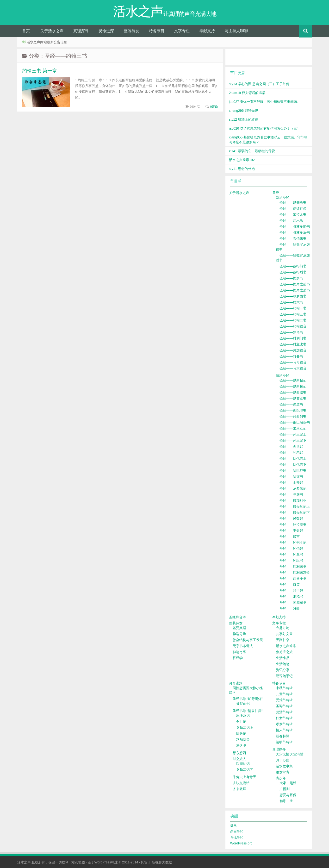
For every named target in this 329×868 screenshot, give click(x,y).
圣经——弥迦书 (291, 494)
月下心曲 (283, 760)
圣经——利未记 (291, 452)
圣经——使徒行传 (293, 208)
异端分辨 (239, 634)
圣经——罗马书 (291, 332)
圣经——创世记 (291, 446)
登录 (234, 825)
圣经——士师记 (291, 482)
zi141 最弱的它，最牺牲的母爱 (252, 151)
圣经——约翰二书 (293, 320)
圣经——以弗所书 (293, 202)
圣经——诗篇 (290, 585)
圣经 (276, 193)
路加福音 (243, 740)
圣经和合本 (237, 617)
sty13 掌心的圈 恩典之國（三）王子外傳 (259, 84)
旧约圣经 (283, 375)
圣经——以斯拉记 (293, 386)
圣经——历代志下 (293, 464)
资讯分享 (283, 670)
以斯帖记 (243, 764)
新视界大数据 (162, 862)
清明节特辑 (284, 742)
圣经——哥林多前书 (295, 226)
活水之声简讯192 (242, 160)
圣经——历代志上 (293, 458)
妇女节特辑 (284, 718)
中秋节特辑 (284, 688)
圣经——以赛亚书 (293, 398)
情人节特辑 (284, 730)
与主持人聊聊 (236, 31)
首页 (26, 31)
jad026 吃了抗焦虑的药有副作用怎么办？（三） (265, 128)
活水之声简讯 (286, 646)
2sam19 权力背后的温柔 (247, 93)
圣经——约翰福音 (293, 326)
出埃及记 (243, 716)
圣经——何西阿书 (293, 416)
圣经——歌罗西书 (293, 296)
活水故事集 (284, 766)
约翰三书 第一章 (40, 71)
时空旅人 (239, 759)
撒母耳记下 (245, 770)
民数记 (241, 734)
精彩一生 (286, 801)
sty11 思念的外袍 (242, 169)
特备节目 (157, 31)
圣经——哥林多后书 (295, 232)
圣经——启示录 (291, 220)
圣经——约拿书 (291, 555)
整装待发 (131, 31)
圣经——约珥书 (291, 561)
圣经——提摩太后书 (295, 290)
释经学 (238, 658)
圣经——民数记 (291, 518)
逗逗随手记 (284, 676)
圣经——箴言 (290, 537)
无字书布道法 (243, 646)
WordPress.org (241, 843)
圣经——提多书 (291, 278)
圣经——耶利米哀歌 (295, 573)
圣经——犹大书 (291, 302)
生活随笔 (283, 664)
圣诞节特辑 (284, 706)
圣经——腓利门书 (293, 338)
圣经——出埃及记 (293, 428)
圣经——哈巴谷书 (293, 470)
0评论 (214, 107)
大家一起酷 (288, 783)
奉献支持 (207, 31)
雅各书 (241, 746)
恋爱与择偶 (288, 795)
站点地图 (78, 862)
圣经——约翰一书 (293, 308)
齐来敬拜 (239, 789)
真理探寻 (81, 31)
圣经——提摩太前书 (295, 284)
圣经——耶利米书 (293, 567)
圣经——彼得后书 (293, 272)
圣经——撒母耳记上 (295, 506)
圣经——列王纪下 (293, 440)
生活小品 (283, 658)
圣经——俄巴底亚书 (295, 422)
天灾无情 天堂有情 (290, 754)
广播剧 (285, 789)
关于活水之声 (52, 31)
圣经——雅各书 (291, 356)
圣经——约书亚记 (293, 543)
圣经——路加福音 (293, 350)
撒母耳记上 (245, 728)
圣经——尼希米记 (293, 488)
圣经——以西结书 (293, 392)
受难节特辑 (284, 700)
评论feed (237, 837)
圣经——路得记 (291, 591)
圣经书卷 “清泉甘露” (248, 711)
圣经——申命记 (291, 531)
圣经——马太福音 (293, 368)
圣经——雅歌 (290, 609)
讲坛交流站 (241, 783)
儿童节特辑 (284, 694)
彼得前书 (243, 704)
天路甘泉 (283, 640)
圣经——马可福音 (293, 362)
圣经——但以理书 (293, 410)
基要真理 (239, 628)
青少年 (281, 778)
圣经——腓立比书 (293, 344)
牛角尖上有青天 (244, 777)
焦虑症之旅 (284, 652)
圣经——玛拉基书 (293, 525)
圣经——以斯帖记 (293, 380)
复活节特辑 (284, 712)
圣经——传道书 (291, 404)
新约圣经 (283, 198)
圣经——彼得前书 (293, 266)
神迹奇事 (239, 652)
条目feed (237, 831)
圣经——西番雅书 (293, 579)
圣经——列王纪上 (293, 434)
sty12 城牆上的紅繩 (244, 119)
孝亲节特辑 (284, 724)
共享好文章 (284, 634)
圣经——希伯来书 (293, 238)
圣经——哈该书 (291, 476)
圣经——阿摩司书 (293, 603)
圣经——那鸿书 (291, 597)
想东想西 (239, 753)
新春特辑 (283, 736)
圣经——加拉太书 (293, 214)
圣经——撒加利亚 (293, 500)
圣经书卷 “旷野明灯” (248, 699)
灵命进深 (106, 31)
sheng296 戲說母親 (244, 111)
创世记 (241, 722)
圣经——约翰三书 (293, 314)
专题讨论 (283, 628)
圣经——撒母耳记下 (295, 512)
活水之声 (24, 862)
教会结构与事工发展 (248, 640)
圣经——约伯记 (291, 549)
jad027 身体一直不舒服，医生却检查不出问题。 (265, 102)
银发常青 (283, 772)
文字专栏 (182, 31)
